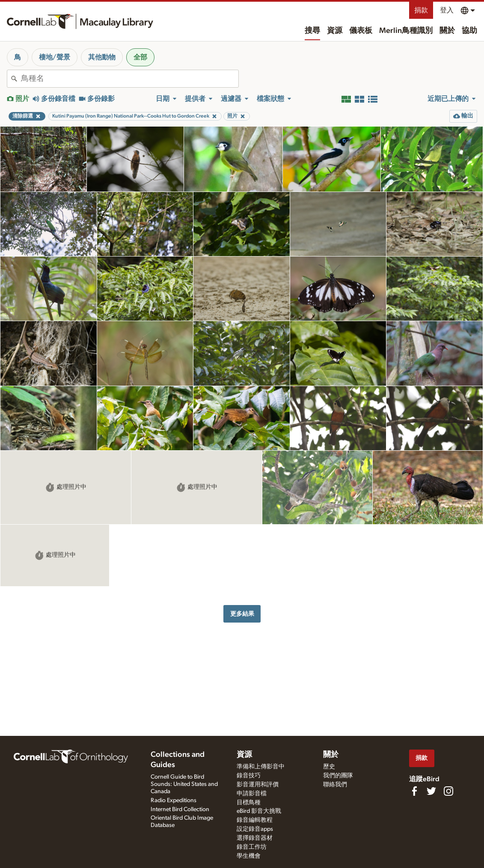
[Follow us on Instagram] (448, 791)
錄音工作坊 (252, 847)
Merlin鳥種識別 (406, 31)
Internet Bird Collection (180, 809)
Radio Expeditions (174, 800)
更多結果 (242, 614)
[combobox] (130, 79)
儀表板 (361, 31)
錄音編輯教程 (255, 820)
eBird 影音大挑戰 (259, 811)
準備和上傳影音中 (261, 767)
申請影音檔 (252, 794)
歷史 (329, 767)
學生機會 (249, 856)
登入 (447, 10)
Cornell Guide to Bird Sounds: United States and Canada (184, 784)
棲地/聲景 (55, 57)
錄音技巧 (249, 776)
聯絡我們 (335, 785)
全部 (140, 57)
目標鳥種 (249, 803)
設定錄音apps (255, 829)
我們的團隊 (338, 776)
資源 (335, 31)
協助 (469, 31)
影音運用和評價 (258, 785)
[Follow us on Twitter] (431, 791)
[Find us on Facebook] (414, 791)
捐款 (421, 10)
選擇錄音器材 (255, 838)
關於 (447, 31)
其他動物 (102, 57)
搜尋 (312, 31)
